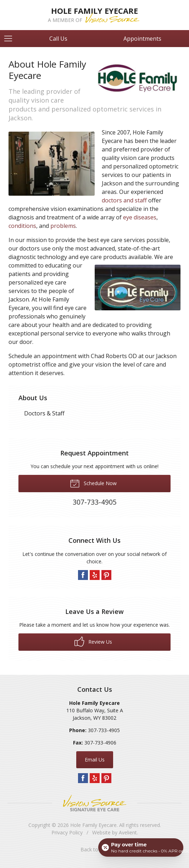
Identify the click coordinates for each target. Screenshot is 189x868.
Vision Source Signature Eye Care (95, 803)
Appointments (142, 39)
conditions (22, 226)
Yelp (95, 575)
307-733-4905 (104, 730)
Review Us (93, 642)
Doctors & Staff (44, 413)
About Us (33, 398)
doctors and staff (124, 200)
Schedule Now (93, 483)
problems (63, 226)
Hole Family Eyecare (93, 825)
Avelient (128, 832)
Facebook (83, 575)
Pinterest (106, 575)
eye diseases (140, 217)
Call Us (58, 39)
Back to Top (95, 849)
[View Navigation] (11, 39)
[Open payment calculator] (141, 847)
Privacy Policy (67, 832)
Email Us (95, 760)
